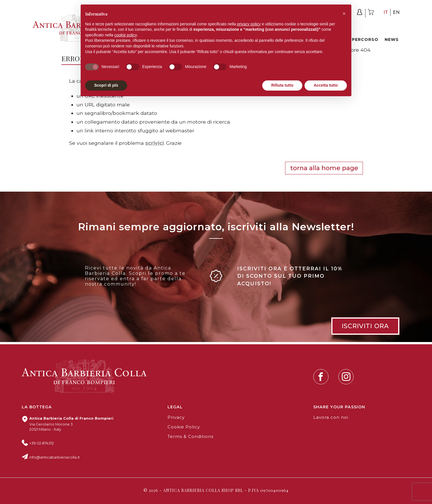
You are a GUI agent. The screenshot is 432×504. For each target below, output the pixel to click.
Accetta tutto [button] (326, 85)
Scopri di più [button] (106, 85)
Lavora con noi (331, 417)
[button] (344, 14)
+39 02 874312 (42, 443)
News (392, 40)
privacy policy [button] (249, 24)
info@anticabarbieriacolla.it (55, 457)
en (396, 12)
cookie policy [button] (126, 35)
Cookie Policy (184, 427)
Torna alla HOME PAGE (324, 168)
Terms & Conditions (190, 437)
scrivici (155, 143)
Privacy (176, 417)
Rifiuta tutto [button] (282, 85)
